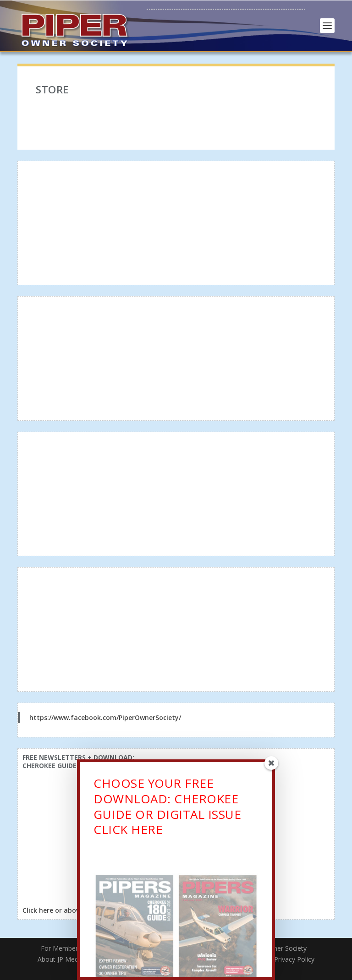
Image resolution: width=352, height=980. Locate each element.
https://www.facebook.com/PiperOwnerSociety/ (105, 717)
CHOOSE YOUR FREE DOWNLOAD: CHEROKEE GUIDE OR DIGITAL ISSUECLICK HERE (167, 809)
